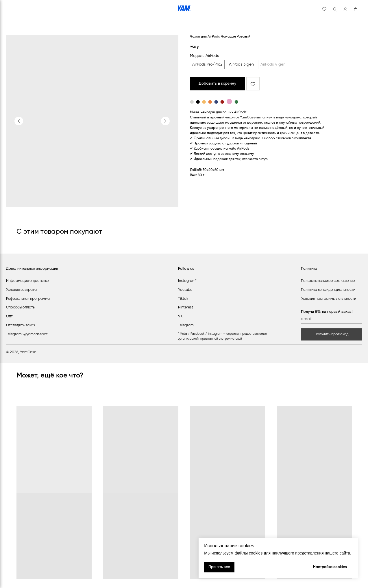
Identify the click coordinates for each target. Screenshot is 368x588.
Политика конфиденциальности (328, 290)
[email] (332, 319)
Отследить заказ (21, 325)
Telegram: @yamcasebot (27, 334)
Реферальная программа (28, 299)
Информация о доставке (27, 281)
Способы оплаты (21, 307)
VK (180, 316)
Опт (9, 316)
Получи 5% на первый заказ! (327, 312)
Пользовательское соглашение (328, 281)
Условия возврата (21, 290)
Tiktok (183, 299)
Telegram (186, 325)
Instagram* (187, 281)
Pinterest (186, 307)
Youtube (185, 290)
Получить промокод (332, 334)
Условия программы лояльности (329, 299)
